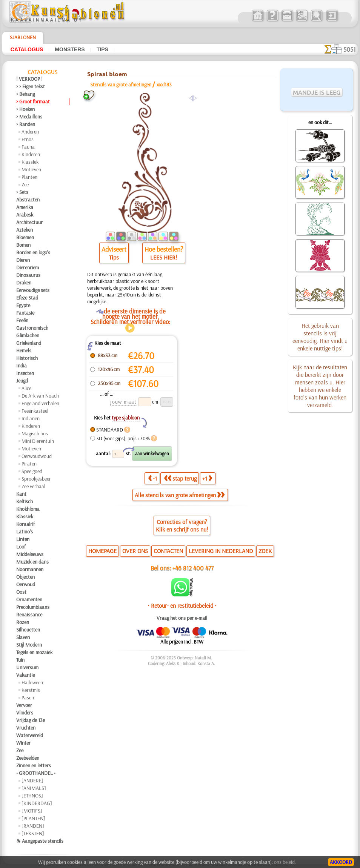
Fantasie (25, 313)
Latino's (25, 532)
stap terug (180, 478)
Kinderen (31, 154)
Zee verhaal (33, 486)
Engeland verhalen (40, 403)
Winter (23, 743)
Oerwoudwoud (37, 456)
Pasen (28, 697)
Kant (21, 494)
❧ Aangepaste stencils (40, 841)
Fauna (28, 147)
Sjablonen (23, 37)
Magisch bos (35, 433)
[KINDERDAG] (37, 803)
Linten (23, 539)
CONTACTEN (168, 551)
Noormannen (30, 569)
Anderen (30, 132)
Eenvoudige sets (33, 290)
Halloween (32, 682)
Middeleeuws (30, 554)
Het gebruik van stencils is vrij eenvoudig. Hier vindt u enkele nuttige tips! (320, 337)
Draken (24, 283)
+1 (207, 478)
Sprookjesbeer (36, 479)
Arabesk (25, 215)
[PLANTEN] (33, 818)
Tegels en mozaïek (34, 652)
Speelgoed (32, 471)
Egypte (23, 305)
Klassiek (30, 162)
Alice (26, 388)
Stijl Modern (29, 645)
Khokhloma (28, 509)
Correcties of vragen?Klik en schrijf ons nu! (182, 525)
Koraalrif (25, 524)
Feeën (22, 320)
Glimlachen (28, 335)
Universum (27, 667)
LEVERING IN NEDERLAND (221, 551)
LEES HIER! (164, 257)
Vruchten (26, 728)
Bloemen (25, 237)
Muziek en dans (32, 562)
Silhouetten (28, 630)
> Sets (22, 192)
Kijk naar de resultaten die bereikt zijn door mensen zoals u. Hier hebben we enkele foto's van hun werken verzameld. (320, 386)
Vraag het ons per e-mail (182, 618)
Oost (21, 592)
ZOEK (265, 551)
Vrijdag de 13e (31, 720)
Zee (25, 184)
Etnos (28, 139)
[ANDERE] (32, 780)
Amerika (25, 207)
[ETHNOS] (32, 796)
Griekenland (29, 343)
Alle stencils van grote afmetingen (180, 495)
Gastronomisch (32, 328)
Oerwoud (26, 584)
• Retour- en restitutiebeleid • (182, 605)
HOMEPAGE (102, 551)
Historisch (27, 358)
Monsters (70, 49)
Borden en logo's (33, 252)
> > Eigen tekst (31, 86)
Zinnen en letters (34, 765)
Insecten (25, 373)
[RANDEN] (33, 826)
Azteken (25, 230)
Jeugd (22, 381)
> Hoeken (25, 109)
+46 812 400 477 (193, 568)
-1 (152, 478)
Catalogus (27, 49)
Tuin (20, 660)
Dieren (23, 260)
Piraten (29, 464)
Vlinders (25, 713)
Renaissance (29, 615)
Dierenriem (28, 267)
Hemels (24, 350)
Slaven (23, 637)
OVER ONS (135, 551)
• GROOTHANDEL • (36, 773)
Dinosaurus (28, 275)
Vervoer (24, 705)
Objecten (25, 577)
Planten (29, 177)
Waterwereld (30, 735)
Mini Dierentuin (38, 441)
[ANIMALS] (34, 788)
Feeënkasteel (35, 411)
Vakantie (25, 675)
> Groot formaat (33, 101)
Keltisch (25, 501)
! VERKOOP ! (29, 79)
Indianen (31, 418)
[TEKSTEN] (33, 833)
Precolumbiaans (33, 607)
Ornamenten (29, 599)
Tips (102, 49)
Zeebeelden (28, 758)
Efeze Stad (27, 298)
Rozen (23, 622)
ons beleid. (285, 862)
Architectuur (29, 222)
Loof (21, 547)
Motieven (31, 169)
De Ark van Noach (40, 396)
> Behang (25, 94)
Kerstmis (31, 690)
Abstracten (28, 200)
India (22, 366)
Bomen (23, 245)
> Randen (26, 124)
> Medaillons (29, 117)
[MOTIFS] (32, 811)
